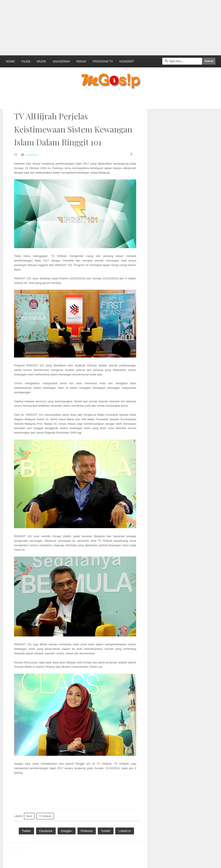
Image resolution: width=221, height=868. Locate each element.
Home (10, 61)
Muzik (41, 61)
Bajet (29, 816)
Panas (81, 61)
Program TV (103, 61)
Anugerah (61, 61)
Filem (26, 61)
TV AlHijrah (45, 816)
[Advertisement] (105, 27)
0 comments (31, 155)
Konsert (127, 61)
